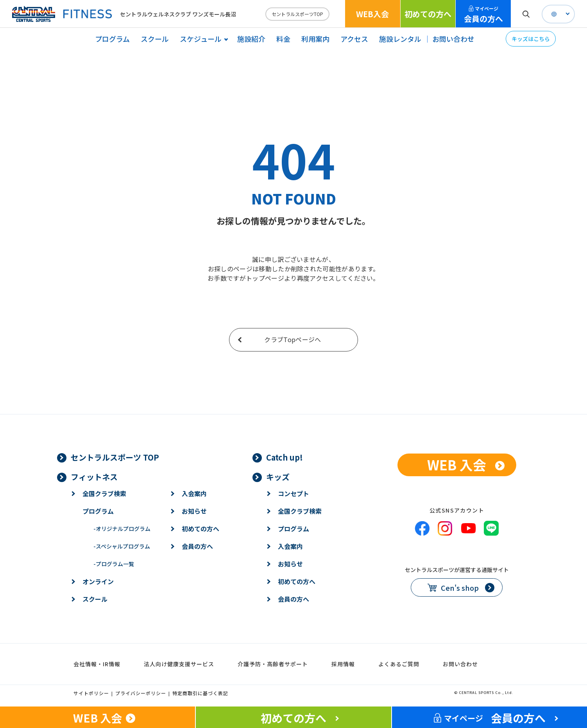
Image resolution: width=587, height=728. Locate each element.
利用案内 (315, 39)
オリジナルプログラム (122, 529)
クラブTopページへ (293, 339)
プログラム (112, 39)
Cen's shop (460, 588)
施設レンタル (400, 39)
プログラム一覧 (114, 564)
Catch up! (285, 457)
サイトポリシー (91, 693)
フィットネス (94, 477)
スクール (155, 39)
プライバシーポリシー (141, 693)
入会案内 (194, 493)
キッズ (278, 477)
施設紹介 (251, 39)
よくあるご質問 (399, 664)
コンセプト (293, 493)
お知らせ (194, 511)
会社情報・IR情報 (97, 664)
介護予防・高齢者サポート (273, 664)
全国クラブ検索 (104, 493)
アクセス (354, 39)
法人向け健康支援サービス (179, 664)
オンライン (98, 581)
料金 (283, 39)
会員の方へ (483, 15)
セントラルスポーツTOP (297, 14)
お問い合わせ (453, 39)
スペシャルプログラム (122, 546)
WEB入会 (372, 14)
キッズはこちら (531, 39)
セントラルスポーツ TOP (115, 457)
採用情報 (343, 664)
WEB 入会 (457, 465)
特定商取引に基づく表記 (200, 693)
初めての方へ (428, 14)
